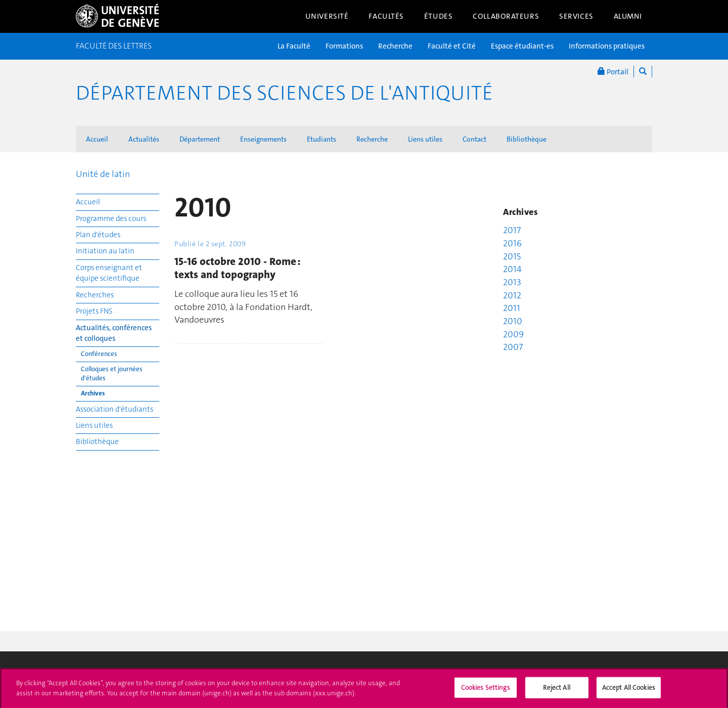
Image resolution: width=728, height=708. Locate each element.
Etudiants (322, 139)
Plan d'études (98, 235)
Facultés (386, 16)
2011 (512, 308)
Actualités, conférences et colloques (114, 333)
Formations (344, 46)
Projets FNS (94, 311)
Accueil (97, 139)
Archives (93, 393)
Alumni (628, 16)
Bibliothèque (527, 139)
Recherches (95, 295)
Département (200, 139)
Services (576, 16)
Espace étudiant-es (522, 46)
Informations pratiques (607, 46)
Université (327, 16)
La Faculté (294, 46)
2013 (512, 282)
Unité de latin (103, 174)
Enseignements (263, 139)
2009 (513, 334)
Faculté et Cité (452, 46)
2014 (512, 269)
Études (438, 16)
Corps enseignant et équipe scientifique (109, 273)
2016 (512, 243)
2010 (513, 321)
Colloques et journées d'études (112, 374)
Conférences (99, 354)
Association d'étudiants (115, 409)
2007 (513, 347)
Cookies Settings (486, 691)
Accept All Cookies (629, 691)
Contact (474, 139)
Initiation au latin (105, 251)
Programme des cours (111, 218)
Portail (613, 72)
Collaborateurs (506, 16)
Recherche (395, 46)
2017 (512, 230)
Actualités (144, 139)
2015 (512, 256)
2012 (512, 295)
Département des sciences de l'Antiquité (284, 93)
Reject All (556, 691)
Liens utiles (425, 139)
